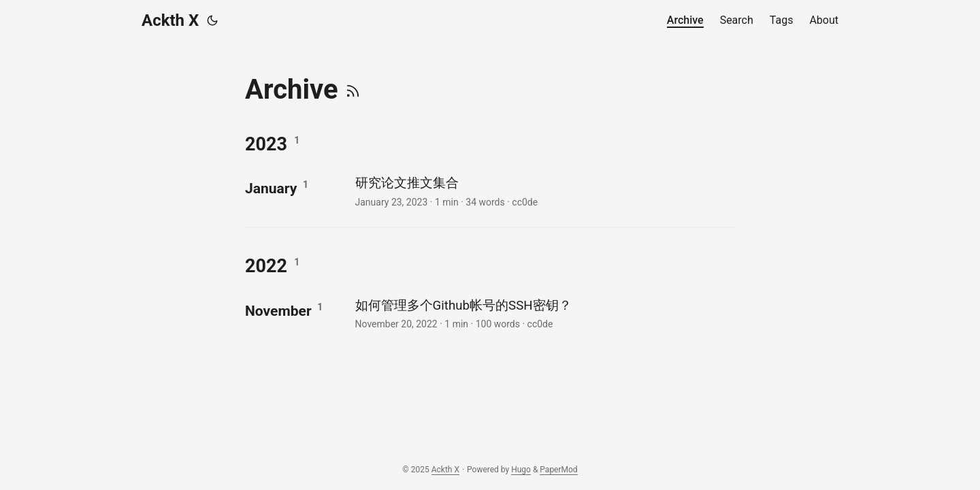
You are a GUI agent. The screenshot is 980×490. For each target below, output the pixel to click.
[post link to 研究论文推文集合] (543, 191)
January (271, 188)
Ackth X (170, 20)
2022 (266, 266)
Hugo (521, 470)
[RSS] (353, 89)
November (278, 311)
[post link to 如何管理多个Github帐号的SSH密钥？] (543, 313)
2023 (266, 144)
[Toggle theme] (212, 20)
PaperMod (558, 470)
